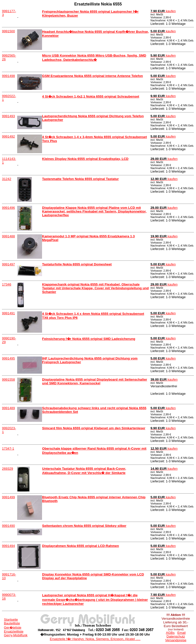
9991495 (8, 358)
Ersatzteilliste (14, 631)
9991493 (8, 116)
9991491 (8, 313)
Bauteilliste (12, 623)
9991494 (8, 546)
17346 (7, 284)
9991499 (8, 497)
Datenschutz (176, 636)
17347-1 (8, 448)
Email (181, 633)
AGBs (170, 633)
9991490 (8, 526)
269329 (7, 469)
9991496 (8, 208)
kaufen (163, 11)
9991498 (8, 76)
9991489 (8, 408)
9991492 (8, 136)
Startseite (11, 620)
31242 (7, 179)
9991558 (8, 379)
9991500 (8, 31)
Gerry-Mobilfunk (16, 635)
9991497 (8, 264)
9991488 (8, 236)
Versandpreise (176, 640)
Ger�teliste (13, 627)
